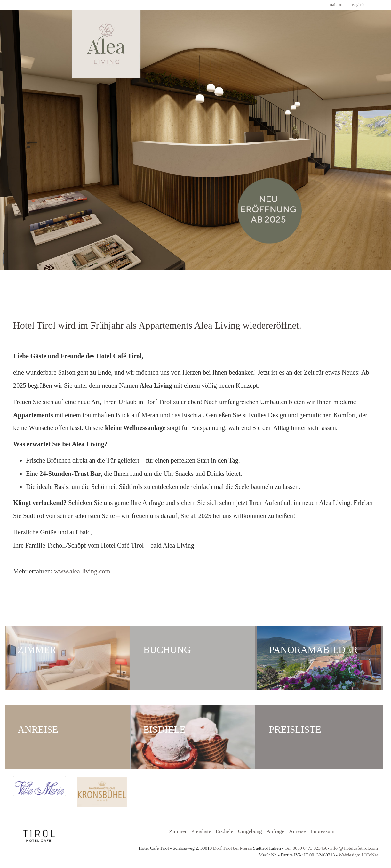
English (358, 5)
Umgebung (250, 831)
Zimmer (136, 293)
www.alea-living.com (82, 571)
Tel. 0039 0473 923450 (305, 848)
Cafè (255, 293)
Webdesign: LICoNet (358, 855)
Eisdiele (224, 831)
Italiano (336, 5)
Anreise (215, 293)
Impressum (323, 831)
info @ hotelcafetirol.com (354, 848)
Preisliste (201, 831)
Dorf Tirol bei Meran (233, 848)
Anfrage (275, 831)
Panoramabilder (176, 293)
